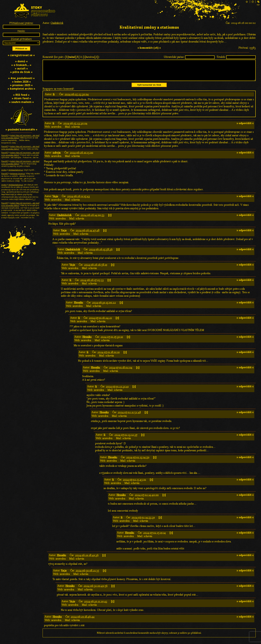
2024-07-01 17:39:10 (112, 341)
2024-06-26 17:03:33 (92, 284)
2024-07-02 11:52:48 (129, 416)
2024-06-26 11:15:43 (78, 200)
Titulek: (221, 57)
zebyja (57, 157)
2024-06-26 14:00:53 (92, 219)
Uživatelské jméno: (174, 57)
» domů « (21, 61)
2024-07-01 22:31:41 (117, 390)
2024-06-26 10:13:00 (81, 157)
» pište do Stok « (21, 72)
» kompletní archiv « (21, 89)
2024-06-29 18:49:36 (87, 559)
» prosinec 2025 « (21, 85)
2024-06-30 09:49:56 (96, 590)
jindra (4, 170)
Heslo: (21, 31)
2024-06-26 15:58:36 (101, 253)
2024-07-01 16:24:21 (100, 322)
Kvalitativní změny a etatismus (149, 27)
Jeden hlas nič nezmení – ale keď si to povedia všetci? (20, 137)
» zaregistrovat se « (21, 55)
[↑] (110, 219)
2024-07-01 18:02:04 (121, 371)
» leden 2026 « (21, 82)
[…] (34, 199)
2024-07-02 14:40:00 (147, 499)
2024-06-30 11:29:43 (96, 605)
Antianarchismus (18, 173)
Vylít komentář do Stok (149, 89)
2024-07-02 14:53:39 (143, 521)
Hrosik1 (78, 307)
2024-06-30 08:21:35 (87, 575)
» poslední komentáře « (21, 129)
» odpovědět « (245, 127)
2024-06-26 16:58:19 (96, 269)
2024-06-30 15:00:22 (104, 307)
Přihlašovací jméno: (21, 23)
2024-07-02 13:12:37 (126, 439)
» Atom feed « (21, 98)
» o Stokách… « (21, 65)
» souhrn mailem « (21, 102)
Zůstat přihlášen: (21, 39)
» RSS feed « (21, 95)
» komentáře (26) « (149, 48)
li (54, 98)
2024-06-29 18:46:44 (83, 621)
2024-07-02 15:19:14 (154, 537)
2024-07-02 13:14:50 (138, 461)
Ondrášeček (57, 23)
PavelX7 (5, 135)
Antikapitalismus (16, 170)
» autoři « (21, 68)
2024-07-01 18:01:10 (109, 356)
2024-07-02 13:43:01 (134, 484)
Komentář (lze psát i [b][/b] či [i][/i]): (71, 57)
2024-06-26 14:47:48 (87, 234)
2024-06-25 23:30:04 (77, 98)
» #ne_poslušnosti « (21, 78)
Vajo (55, 200)
